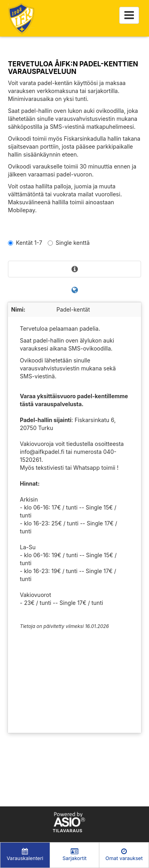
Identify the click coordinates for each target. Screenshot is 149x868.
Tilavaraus (67, 831)
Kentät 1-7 (25, 243)
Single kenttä (69, 243)
